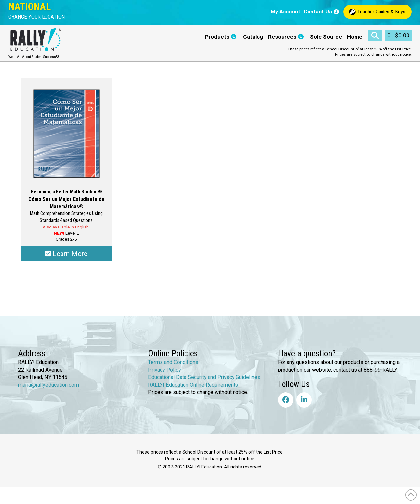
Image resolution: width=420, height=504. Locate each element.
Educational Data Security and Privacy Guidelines (204, 377)
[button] (37, 17)
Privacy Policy (164, 370)
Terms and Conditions (173, 362)
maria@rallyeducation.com (49, 385)
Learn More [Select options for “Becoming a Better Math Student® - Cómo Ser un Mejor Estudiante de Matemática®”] (66, 254)
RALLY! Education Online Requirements (193, 385)
